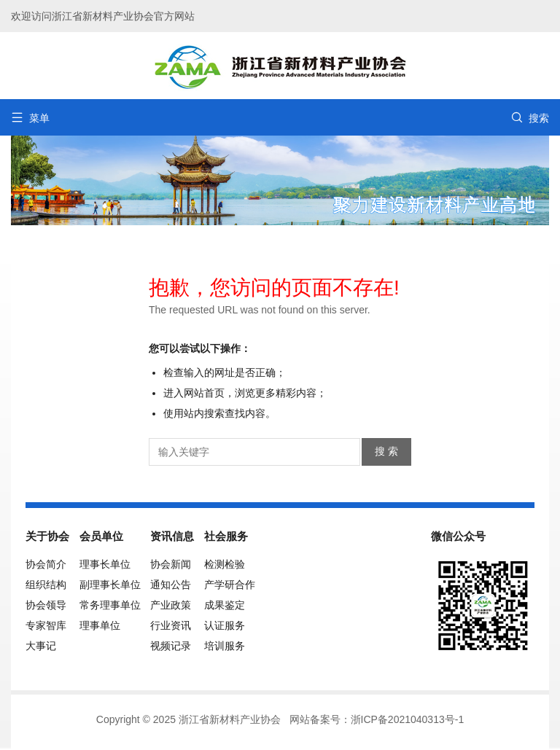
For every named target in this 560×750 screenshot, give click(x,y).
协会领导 (46, 605)
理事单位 (100, 625)
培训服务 (225, 646)
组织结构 (46, 585)
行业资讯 (171, 625)
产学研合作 (230, 585)
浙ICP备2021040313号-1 (408, 719)
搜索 (530, 118)
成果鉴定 (225, 605)
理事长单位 (105, 564)
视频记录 (171, 646)
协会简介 (46, 564)
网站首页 (204, 393)
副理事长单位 (110, 585)
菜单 (30, 118)
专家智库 (46, 625)
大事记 (41, 646)
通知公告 (171, 585)
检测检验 (225, 564)
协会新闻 (171, 564)
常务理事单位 (110, 605)
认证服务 (225, 625)
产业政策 (171, 605)
